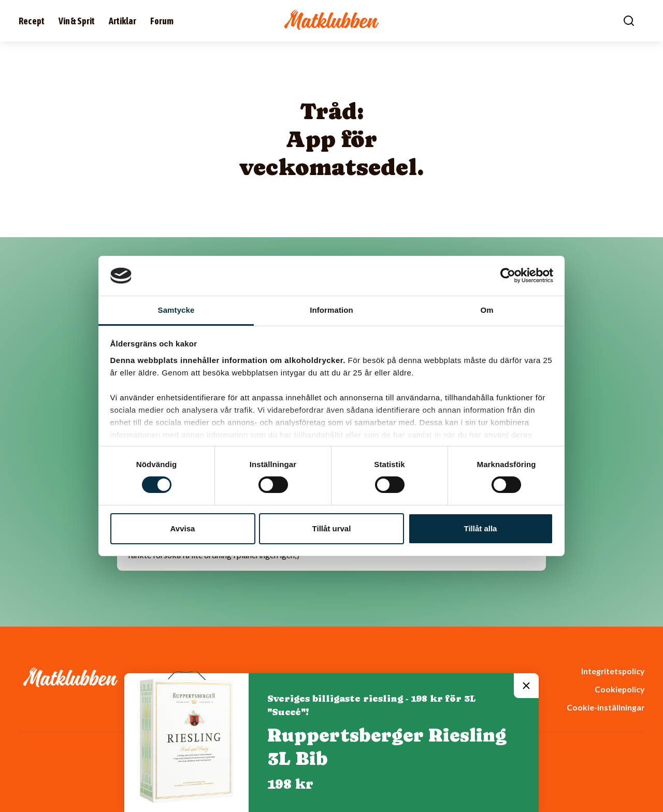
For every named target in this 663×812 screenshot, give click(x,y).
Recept (32, 21)
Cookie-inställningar (606, 707)
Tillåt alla (481, 528)
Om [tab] (487, 310)
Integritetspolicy (613, 671)
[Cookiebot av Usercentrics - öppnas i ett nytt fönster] (508, 275)
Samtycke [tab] (176, 310)
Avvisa (183, 528)
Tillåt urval (332, 528)
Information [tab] (331, 310)
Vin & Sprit (77, 21)
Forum (162, 21)
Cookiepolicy (619, 689)
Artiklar (122, 21)
